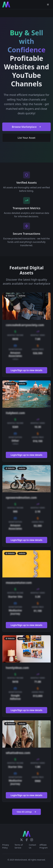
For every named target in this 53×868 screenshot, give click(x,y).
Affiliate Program (44, 846)
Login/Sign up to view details (26, 370)
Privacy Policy (6, 846)
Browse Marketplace (26, 127)
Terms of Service (19, 846)
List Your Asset (27, 138)
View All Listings (26, 812)
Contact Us (32, 846)
